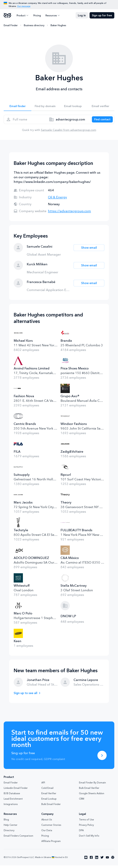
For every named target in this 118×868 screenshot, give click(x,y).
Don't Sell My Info (89, 838)
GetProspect (7, 15)
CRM (82, 801)
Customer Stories (51, 827)
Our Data (47, 833)
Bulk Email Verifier (89, 791)
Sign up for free (102, 15)
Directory (9, 833)
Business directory (34, 25)
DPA (81, 833)
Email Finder (11, 25)
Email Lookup (49, 801)
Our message (24, 6)
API (43, 785)
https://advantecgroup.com (69, 214)
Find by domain (45, 107)
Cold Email (47, 791)
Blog (6, 822)
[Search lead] (101, 121)
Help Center (11, 827)
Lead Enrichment (13, 801)
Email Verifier (49, 796)
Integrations (11, 807)
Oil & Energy (57, 200)
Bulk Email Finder (51, 807)
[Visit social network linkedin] (97, 860)
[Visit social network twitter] (102, 860)
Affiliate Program (51, 844)
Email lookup (73, 107)
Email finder (18, 107)
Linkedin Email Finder (16, 791)
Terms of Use (86, 822)
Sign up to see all (27, 696)
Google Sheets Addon (92, 796)
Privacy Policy (86, 827)
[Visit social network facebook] (91, 860)
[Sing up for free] (102, 758)
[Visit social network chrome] (113, 860)
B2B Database (12, 796)
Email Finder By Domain (92, 785)
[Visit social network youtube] (107, 860)
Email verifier (100, 107)
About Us (47, 822)
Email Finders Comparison (18, 838)
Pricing (36, 15)
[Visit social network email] (86, 860)
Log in (82, 15)
